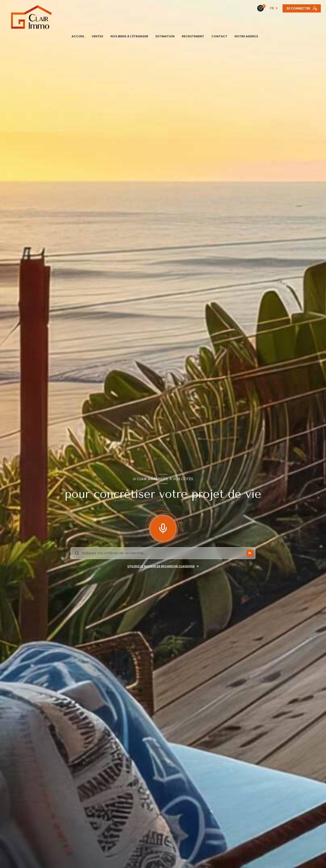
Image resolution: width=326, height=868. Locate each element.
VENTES (97, 36)
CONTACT (219, 36)
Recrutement (193, 36)
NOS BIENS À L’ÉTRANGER (129, 36)
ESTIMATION (165, 36)
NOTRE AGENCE (246, 36)
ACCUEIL (78, 36)
